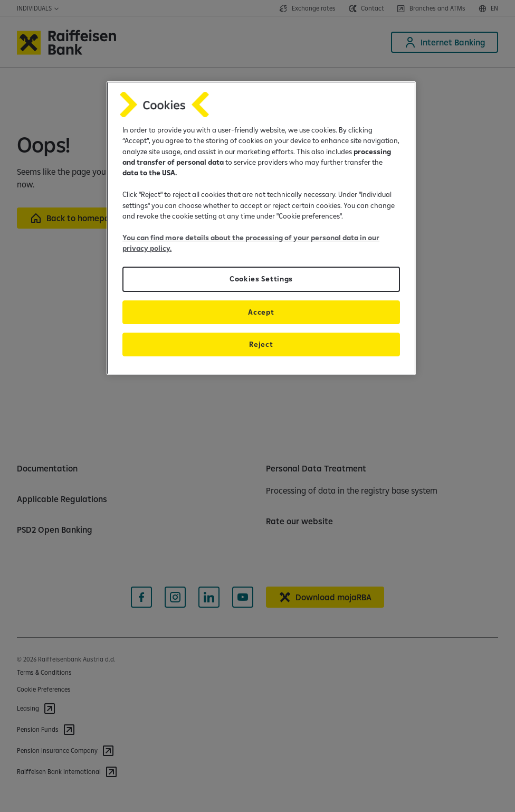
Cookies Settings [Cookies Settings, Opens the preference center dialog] (261, 279)
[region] (261, 228)
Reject (261, 344)
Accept (261, 312)
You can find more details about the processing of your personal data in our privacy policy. (251, 243)
